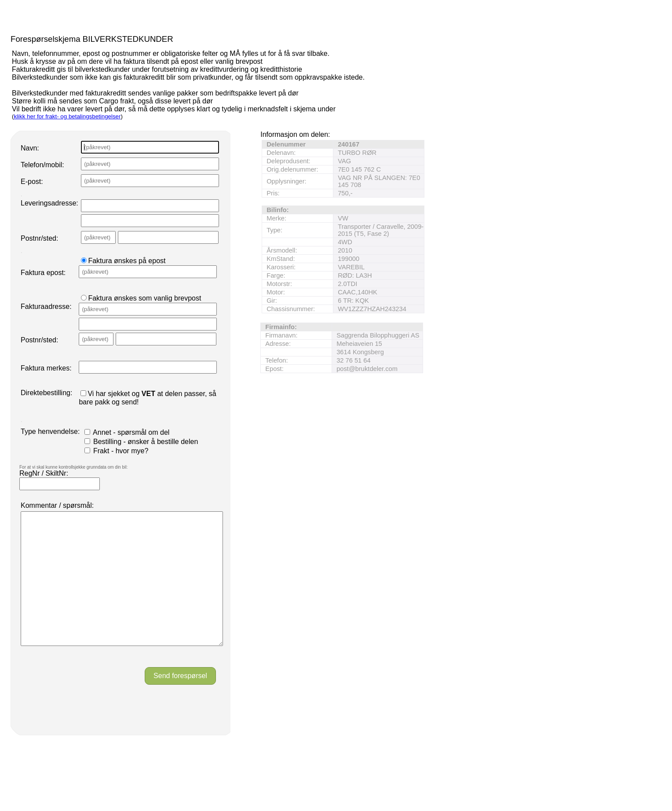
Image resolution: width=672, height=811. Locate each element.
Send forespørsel (180, 702)
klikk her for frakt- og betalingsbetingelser (67, 116)
